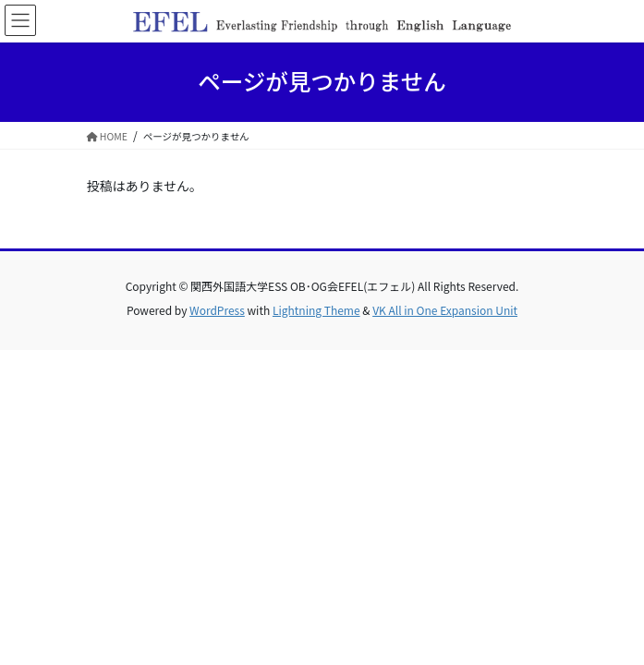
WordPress (217, 310)
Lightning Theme (316, 310)
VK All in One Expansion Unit (445, 310)
